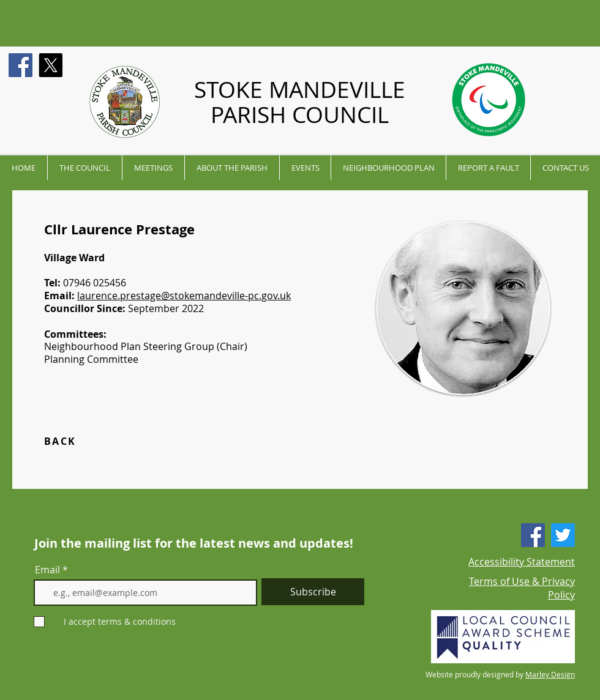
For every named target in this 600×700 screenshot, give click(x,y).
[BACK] (88, 441)
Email (47, 570)
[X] (51, 65)
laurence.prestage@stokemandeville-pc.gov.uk (184, 296)
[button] (84, 168)
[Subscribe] (313, 592)
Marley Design (550, 674)
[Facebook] (21, 65)
